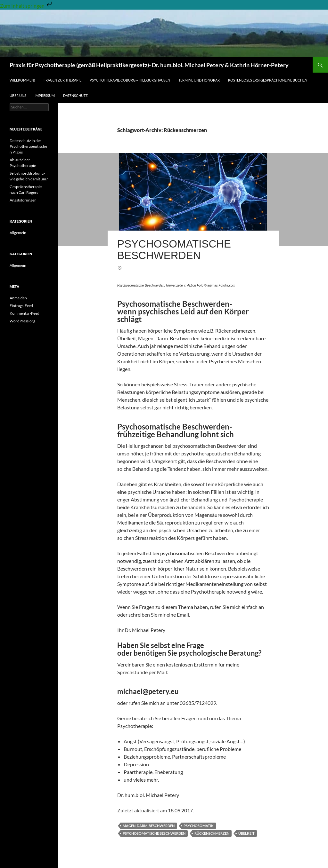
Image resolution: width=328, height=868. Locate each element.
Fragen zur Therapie (62, 80)
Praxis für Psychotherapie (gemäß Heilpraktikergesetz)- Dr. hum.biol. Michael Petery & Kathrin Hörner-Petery (149, 65)
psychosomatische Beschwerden (154, 833)
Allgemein (18, 233)
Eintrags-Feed (21, 306)
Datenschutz (75, 95)
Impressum (45, 95)
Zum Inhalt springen (27, 6)
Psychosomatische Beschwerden (174, 250)
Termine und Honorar (199, 80)
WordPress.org (22, 321)
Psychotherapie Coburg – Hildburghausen (130, 80)
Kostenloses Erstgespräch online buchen (268, 80)
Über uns (18, 95)
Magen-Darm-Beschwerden (149, 826)
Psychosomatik (199, 826)
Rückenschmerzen (212, 833)
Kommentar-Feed (25, 313)
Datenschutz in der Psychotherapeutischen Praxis (28, 146)
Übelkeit (246, 833)
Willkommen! (22, 80)
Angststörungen (23, 200)
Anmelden (18, 298)
